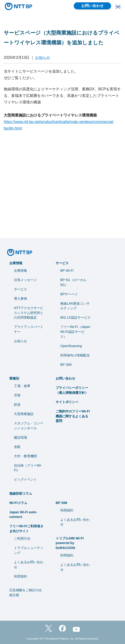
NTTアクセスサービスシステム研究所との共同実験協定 (29, 313)
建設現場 (20, 437)
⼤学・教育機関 (25, 456)
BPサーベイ (69, 294)
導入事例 (20, 299)
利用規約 (20, 576)
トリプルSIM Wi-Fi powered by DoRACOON (70, 543)
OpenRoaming (71, 346)
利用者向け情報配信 (75, 355)
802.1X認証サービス (75, 317)
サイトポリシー (67, 402)
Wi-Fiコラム (18, 503)
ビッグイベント (25, 479)
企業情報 (16, 263)
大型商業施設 (24, 414)
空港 (17, 395)
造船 (17, 447)
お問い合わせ (92, 6)
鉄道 (17, 405)
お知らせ (43, 58)
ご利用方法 (22, 538)
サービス (20, 289)
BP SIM (66, 365)
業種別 (14, 378)
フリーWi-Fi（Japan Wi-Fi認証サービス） (75, 332)
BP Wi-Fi (67, 271)
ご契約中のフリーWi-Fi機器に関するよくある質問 (73, 416)
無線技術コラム (21, 493)
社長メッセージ (25, 280)
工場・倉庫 (22, 386)
